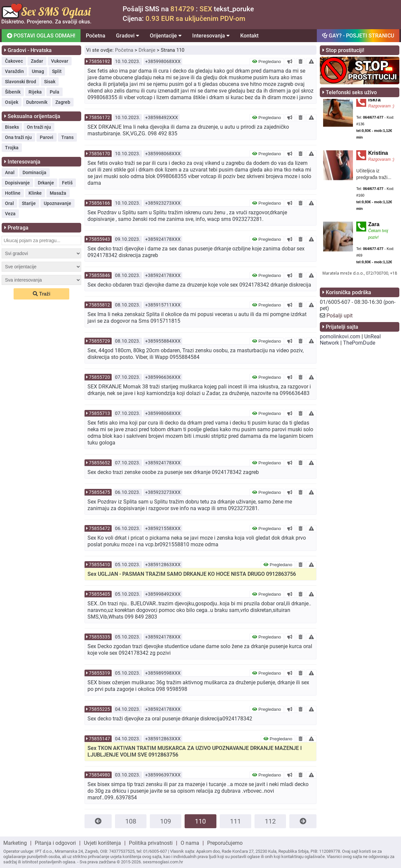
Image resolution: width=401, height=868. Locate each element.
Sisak (50, 82)
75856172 (99, 117)
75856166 (99, 203)
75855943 (99, 239)
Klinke (35, 193)
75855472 (99, 528)
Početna (96, 36)
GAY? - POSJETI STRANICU (358, 36)
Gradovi (128, 36)
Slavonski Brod (21, 82)
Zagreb (63, 102)
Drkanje (46, 183)
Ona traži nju (18, 137)
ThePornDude (359, 343)
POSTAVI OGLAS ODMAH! (41, 35)
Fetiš (67, 183)
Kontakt (249, 36)
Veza (10, 214)
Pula (55, 92)
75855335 (99, 637)
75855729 (99, 341)
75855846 (99, 275)
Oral (9, 203)
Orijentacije (166, 36)
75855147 (99, 739)
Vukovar (60, 61)
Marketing (15, 843)
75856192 (99, 61)
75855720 (99, 377)
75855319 (99, 673)
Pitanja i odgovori (55, 843)
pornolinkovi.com (340, 336)
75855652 (99, 463)
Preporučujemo (225, 843)
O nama (190, 843)
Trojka (12, 148)
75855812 (99, 305)
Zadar (37, 61)
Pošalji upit (340, 316)
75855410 (99, 565)
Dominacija (34, 172)
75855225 (99, 709)
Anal (10, 172)
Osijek (12, 102)
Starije (29, 203)
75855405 (99, 594)
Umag (38, 71)
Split (57, 71)
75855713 (99, 413)
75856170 (99, 154)
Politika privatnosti (151, 843)
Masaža (58, 193)
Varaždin (14, 71)
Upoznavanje (57, 203)
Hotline (13, 193)
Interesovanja (211, 36)
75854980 (99, 775)
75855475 (99, 492)
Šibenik (13, 92)
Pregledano (267, 62)
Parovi (47, 137)
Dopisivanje (17, 183)
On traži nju (39, 127)
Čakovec (14, 61)
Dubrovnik (37, 102)
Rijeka (35, 92)
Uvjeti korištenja (102, 843)
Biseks (12, 127)
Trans (67, 137)
